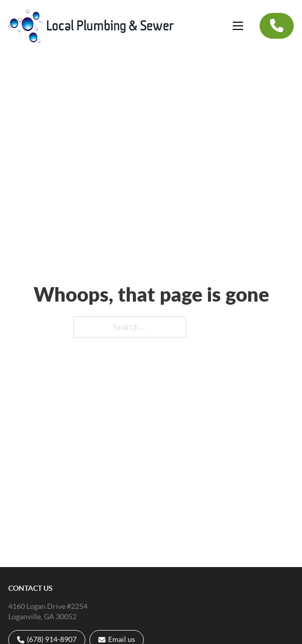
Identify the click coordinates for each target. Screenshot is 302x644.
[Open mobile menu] (238, 26)
